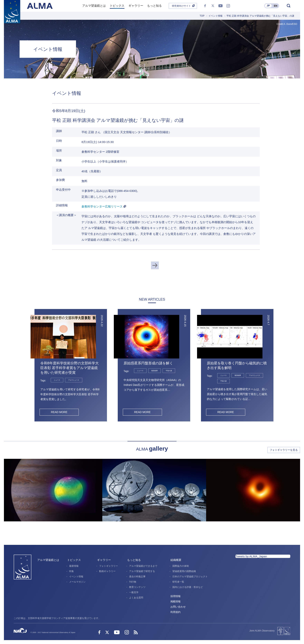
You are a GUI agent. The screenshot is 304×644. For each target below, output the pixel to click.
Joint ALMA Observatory (262, 631)
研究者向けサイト (181, 6)
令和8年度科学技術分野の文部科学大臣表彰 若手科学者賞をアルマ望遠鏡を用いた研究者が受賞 (70, 368)
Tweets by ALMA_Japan (251, 556)
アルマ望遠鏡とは (48, 560)
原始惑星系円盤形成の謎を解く (148, 363)
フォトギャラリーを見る (284, 450)
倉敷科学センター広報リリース (102, 206)
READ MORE (59, 412)
